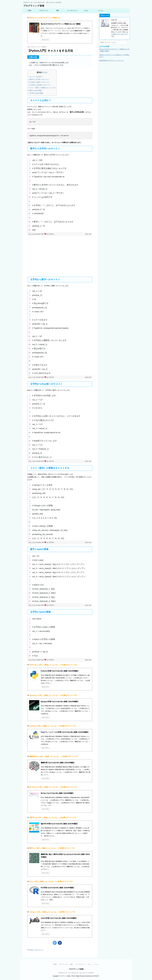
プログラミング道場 (34, 6)
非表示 (45, 72)
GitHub (51, 234)
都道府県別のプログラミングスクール (111, 60)
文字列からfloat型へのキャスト (40, 85)
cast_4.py (32, 542)
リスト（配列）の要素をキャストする (42, 88)
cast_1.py (32, 377)
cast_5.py (32, 605)
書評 (58, 11)
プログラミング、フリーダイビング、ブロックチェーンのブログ (76, 973)
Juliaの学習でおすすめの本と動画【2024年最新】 (59, 918)
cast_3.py (32, 461)
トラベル (101, 11)
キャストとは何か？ (36, 77)
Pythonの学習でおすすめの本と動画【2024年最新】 (60, 671)
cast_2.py (32, 234)
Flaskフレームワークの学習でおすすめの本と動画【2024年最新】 (65, 732)
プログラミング (44, 11)
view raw (88, 234)
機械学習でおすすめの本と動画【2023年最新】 (58, 763)
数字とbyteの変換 (35, 90)
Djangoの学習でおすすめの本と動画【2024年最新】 (60, 702)
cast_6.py (32, 660)
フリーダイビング (72, 11)
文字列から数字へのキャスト (39, 82)
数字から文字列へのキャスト (39, 79)
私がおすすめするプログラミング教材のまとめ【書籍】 (61, 24)
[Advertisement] (60, 258)
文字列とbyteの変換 (36, 93)
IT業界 (29, 11)
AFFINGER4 (96, 976)
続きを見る (45, 40)
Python (31, 950)
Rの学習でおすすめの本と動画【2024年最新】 (58, 888)
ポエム (86, 11)
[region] (60, 195)
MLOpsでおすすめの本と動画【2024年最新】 (58, 793)
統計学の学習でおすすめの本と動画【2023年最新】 (60, 824)
